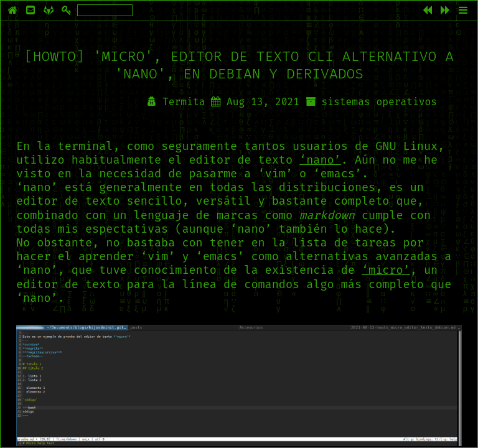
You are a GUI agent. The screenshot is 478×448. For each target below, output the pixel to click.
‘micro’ (386, 270)
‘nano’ (320, 160)
